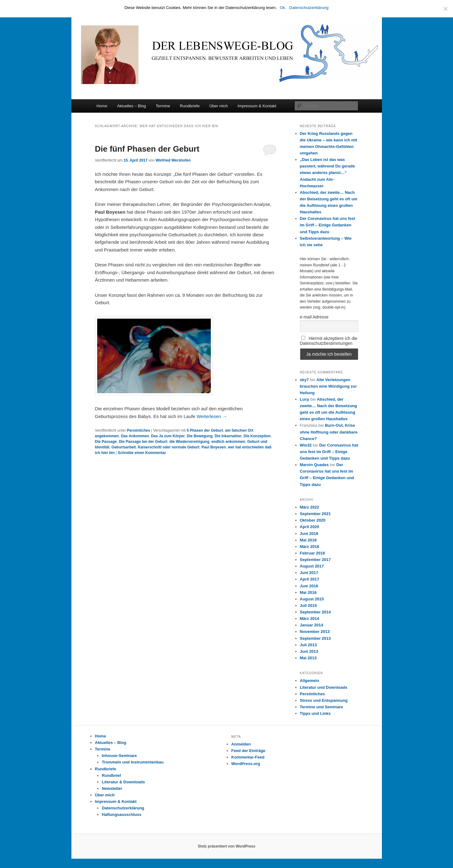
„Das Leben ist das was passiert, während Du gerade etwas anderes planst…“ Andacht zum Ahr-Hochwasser (328, 173)
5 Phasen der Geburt (205, 430)
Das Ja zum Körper (168, 436)
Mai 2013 (308, 658)
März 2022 (310, 507)
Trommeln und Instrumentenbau (133, 762)
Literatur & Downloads (123, 782)
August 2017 (312, 566)
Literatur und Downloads (324, 687)
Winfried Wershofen (173, 160)
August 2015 (312, 599)
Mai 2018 (308, 540)
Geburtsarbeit (124, 447)
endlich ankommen (228, 442)
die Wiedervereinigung (190, 442)
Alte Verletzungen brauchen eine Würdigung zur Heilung (328, 386)
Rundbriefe (190, 106)
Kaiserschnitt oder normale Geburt (169, 447)
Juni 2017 (309, 573)
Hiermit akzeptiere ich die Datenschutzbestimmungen (329, 341)
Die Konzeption (257, 436)
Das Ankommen (135, 436)
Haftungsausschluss (122, 815)
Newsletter (112, 788)
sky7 (304, 380)
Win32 (306, 445)
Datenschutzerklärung (123, 808)
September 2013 (315, 638)
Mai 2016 (308, 592)
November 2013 (315, 632)
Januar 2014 (312, 625)
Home (102, 106)
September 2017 (315, 560)
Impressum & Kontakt (257, 106)
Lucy (305, 399)
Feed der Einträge (248, 751)
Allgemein (310, 681)
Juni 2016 (309, 586)
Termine (163, 106)
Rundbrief (111, 775)
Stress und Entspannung (324, 700)
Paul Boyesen (214, 447)
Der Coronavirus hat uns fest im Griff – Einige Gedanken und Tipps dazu (328, 225)
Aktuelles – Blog (131, 106)
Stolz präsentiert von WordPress (226, 846)
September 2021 (315, 514)
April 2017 (310, 579)
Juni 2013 (309, 651)
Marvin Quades (314, 465)
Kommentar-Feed (248, 757)
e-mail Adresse (314, 317)
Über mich (218, 106)
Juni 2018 (309, 534)
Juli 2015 (308, 605)
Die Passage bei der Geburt (143, 442)
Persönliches (139, 430)
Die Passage (106, 442)
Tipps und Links (315, 713)
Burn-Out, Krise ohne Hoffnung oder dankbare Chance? (329, 432)
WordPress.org (246, 764)
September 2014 (315, 612)
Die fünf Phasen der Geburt (147, 149)
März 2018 (310, 547)
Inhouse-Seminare (119, 756)
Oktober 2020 (313, 520)
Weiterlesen (212, 416)
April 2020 (310, 527)
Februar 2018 (313, 553)
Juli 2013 (308, 645)
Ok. (283, 8)
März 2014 (310, 619)
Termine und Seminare (322, 707)
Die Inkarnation (228, 436)
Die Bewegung (200, 436)
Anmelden (241, 744)
